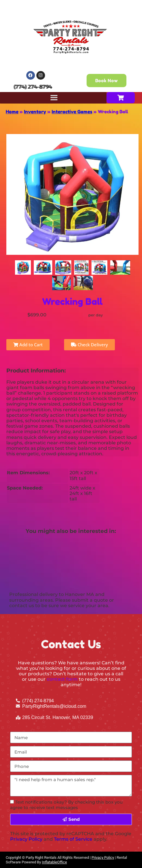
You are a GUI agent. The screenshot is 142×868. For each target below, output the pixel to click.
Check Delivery (89, 345)
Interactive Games (72, 112)
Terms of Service (73, 839)
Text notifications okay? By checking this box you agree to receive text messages (66, 805)
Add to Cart (28, 345)
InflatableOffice (54, 862)
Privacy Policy (26, 839)
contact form (62, 679)
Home (12, 112)
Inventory (35, 112)
